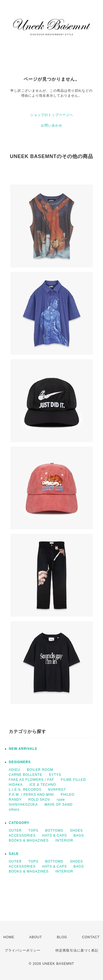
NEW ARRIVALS (23, 749)
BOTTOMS (54, 831)
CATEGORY (19, 823)
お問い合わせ (52, 125)
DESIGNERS (20, 762)
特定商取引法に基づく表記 (77, 950)
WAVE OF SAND (58, 805)
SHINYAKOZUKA (23, 805)
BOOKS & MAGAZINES (29, 840)
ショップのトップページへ (52, 115)
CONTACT (91, 937)
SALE (14, 854)
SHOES (76, 831)
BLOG (62, 937)
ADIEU (15, 770)
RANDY (15, 800)
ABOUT (35, 937)
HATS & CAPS (55, 836)
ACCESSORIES (22, 836)
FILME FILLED (73, 780)
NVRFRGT (57, 790)
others (14, 810)
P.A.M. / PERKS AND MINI (31, 795)
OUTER (15, 831)
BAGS (79, 836)
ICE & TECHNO (43, 785)
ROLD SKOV (39, 800)
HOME (9, 937)
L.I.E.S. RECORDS (25, 790)
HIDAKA (16, 785)
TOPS (33, 831)
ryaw (61, 800)
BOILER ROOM (40, 770)
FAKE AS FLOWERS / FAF (31, 780)
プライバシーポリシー (23, 950)
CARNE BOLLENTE (26, 775)
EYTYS (55, 775)
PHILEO (68, 795)
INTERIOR (64, 840)
